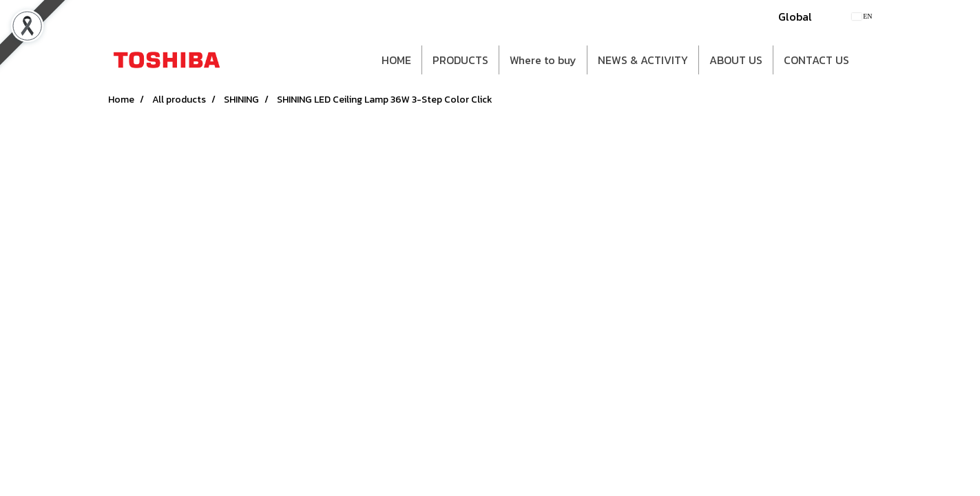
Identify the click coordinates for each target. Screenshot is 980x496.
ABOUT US (736, 60)
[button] (872, 60)
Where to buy (543, 60)
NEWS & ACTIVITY (643, 60)
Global (795, 17)
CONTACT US (816, 60)
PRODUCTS (460, 60)
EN (862, 16)
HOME (396, 60)
